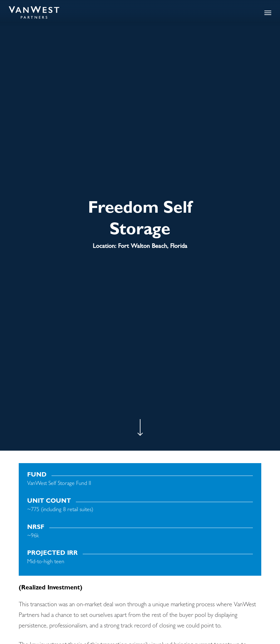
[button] (268, 12)
